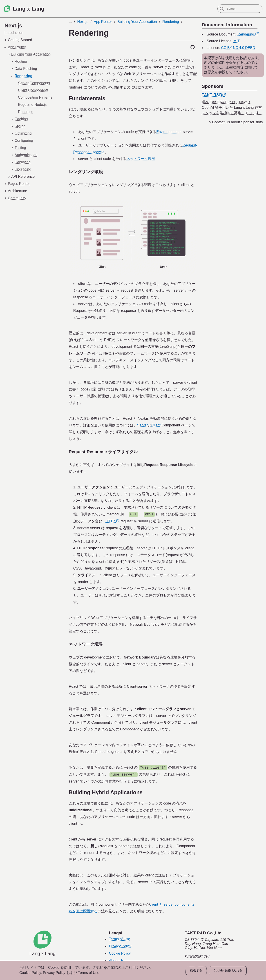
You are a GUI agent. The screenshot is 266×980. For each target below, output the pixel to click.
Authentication (26, 155)
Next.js (83, 22)
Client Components (33, 90)
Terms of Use (119, 939)
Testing (20, 148)
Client (156, 425)
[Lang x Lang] (42, 943)
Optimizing (23, 133)
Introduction (14, 33)
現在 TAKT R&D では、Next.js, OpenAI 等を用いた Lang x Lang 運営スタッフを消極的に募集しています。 (232, 108)
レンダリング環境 (86, 172)
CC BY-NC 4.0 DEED (240, 48)
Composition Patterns (35, 97)
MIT (237, 41)
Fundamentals (87, 98)
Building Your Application (31, 54)
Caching (21, 119)
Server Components (34, 83)
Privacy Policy (120, 946)
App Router (17, 47)
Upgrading (23, 169)
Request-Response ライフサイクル (103, 452)
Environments (167, 132)
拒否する (196, 970)
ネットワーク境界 (141, 159)
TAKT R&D (214, 95)
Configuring (24, 141)
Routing (21, 61)
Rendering (23, 76)
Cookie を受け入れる (228, 970)
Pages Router (19, 184)
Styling (20, 126)
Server (142, 425)
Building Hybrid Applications (106, 792)
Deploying (23, 162)
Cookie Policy (120, 953)
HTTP (113, 521)
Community (17, 198)
